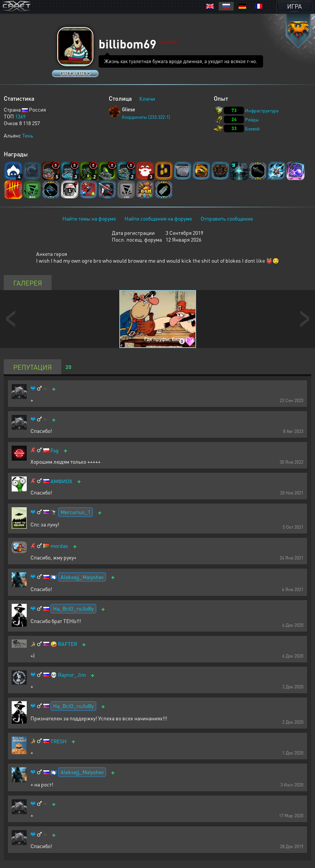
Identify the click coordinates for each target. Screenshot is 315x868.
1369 (20, 116)
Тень (28, 135)
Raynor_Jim (72, 675)
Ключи (147, 98)
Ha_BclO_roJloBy (73, 608)
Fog (55, 450)
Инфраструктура (262, 111)
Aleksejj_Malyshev (82, 577)
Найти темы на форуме (89, 218)
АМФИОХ (61, 481)
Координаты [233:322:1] (146, 117)
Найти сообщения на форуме (158, 218)
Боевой (252, 129)
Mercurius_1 (75, 512)
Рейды (252, 120)
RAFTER (68, 644)
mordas (59, 546)
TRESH (59, 741)
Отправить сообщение (227, 218)
